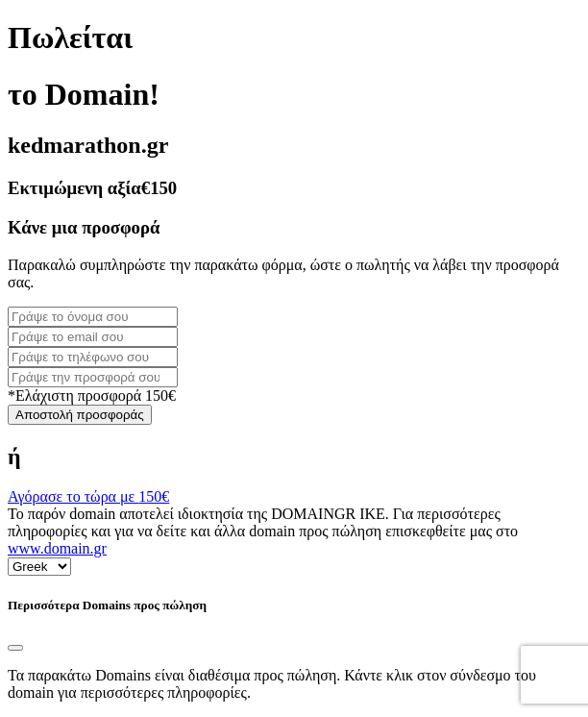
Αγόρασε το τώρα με (88, 496)
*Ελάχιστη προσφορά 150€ (92, 396)
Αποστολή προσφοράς (80, 415)
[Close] (15, 648)
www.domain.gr (57, 548)
